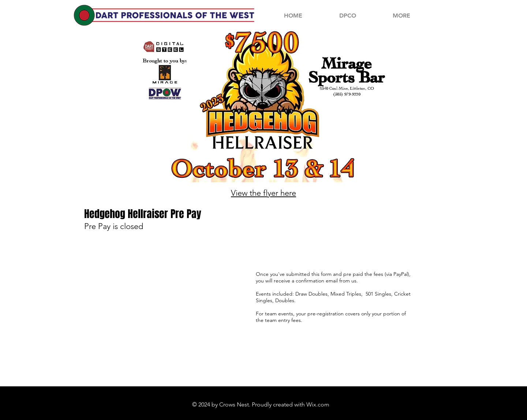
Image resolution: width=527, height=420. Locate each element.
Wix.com (318, 404)
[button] (401, 15)
